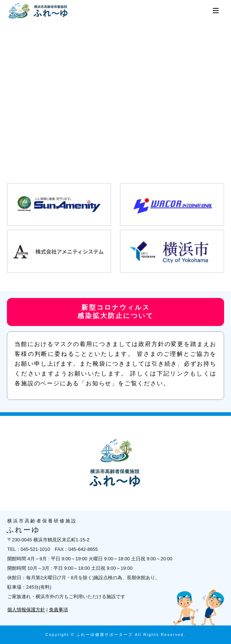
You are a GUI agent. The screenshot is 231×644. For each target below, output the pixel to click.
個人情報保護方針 (26, 610)
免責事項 (58, 610)
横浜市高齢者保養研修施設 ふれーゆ (39, 11)
